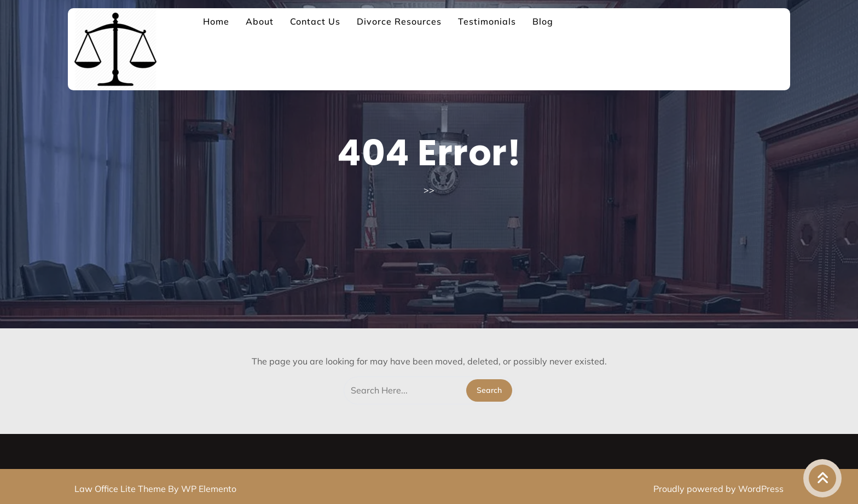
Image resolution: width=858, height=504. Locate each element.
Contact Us (315, 21)
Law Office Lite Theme (121, 489)
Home (216, 21)
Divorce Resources (399, 21)
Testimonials (487, 21)
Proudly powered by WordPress (718, 489)
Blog (543, 21)
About (260, 21)
